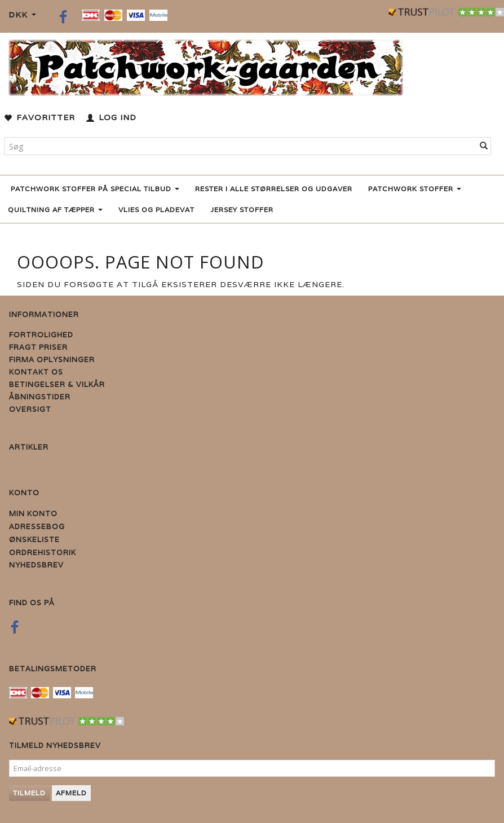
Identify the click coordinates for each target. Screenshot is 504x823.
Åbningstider (40, 397)
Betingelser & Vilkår (57, 384)
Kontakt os (36, 372)
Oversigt (30, 409)
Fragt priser (38, 347)
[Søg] (484, 146)
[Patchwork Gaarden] (206, 65)
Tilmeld (29, 793)
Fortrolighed (41, 335)
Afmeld (71, 793)
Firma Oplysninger (52, 360)
